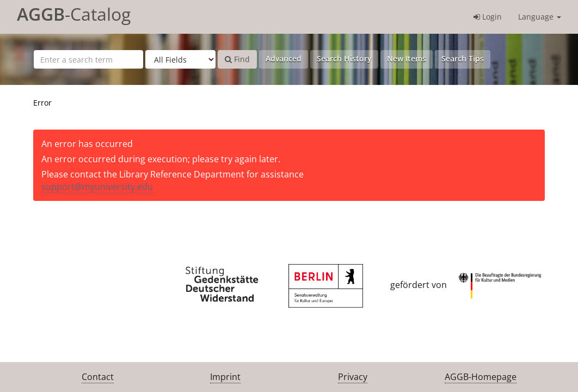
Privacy (353, 377)
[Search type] (180, 59)
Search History (344, 59)
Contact (98, 377)
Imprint (225, 377)
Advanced (284, 59)
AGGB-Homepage (481, 377)
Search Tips (463, 59)
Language (540, 17)
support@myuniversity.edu (97, 187)
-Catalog (74, 14)
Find (237, 59)
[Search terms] (88, 59)
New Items (407, 59)
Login (488, 17)
